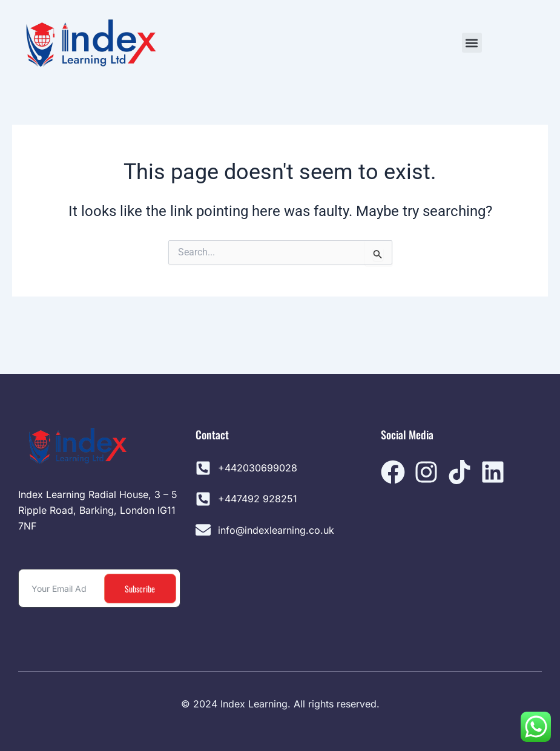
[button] (472, 43)
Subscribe (140, 589)
